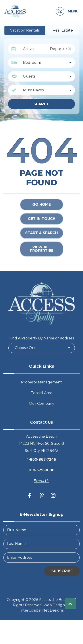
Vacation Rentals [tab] (25, 30)
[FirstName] (41, 530)
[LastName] (41, 544)
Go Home (41, 204)
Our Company (42, 404)
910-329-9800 (42, 470)
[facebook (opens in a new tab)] (30, 495)
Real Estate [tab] (63, 30)
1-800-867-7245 (41, 460)
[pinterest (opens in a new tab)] (42, 495)
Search (41, 104)
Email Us (41, 481)
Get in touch (42, 219)
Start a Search (41, 233)
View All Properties (42, 249)
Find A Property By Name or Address (42, 338)
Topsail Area (42, 393)
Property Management (41, 382)
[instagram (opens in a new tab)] (53, 495)
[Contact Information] (60, 11)
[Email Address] (41, 558)
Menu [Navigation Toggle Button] (73, 11)
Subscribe (62, 571)
